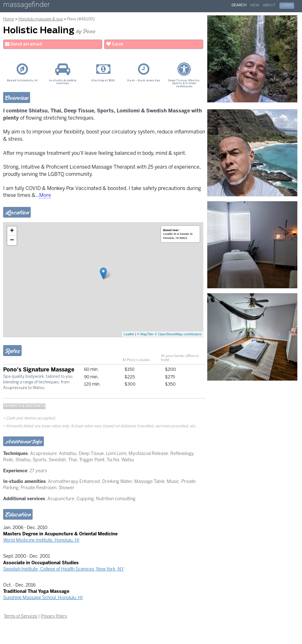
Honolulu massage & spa (41, 19)
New (255, 5)
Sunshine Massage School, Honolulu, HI (43, 598)
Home (9, 19)
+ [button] (12, 231)
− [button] (12, 241)
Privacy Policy (54, 616)
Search (239, 5)
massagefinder (26, 6)
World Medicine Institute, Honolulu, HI (41, 540)
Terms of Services (21, 616)
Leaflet (129, 334)
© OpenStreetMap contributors (178, 334)
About (269, 5)
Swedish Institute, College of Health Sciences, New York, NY (64, 569)
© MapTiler (145, 334)
